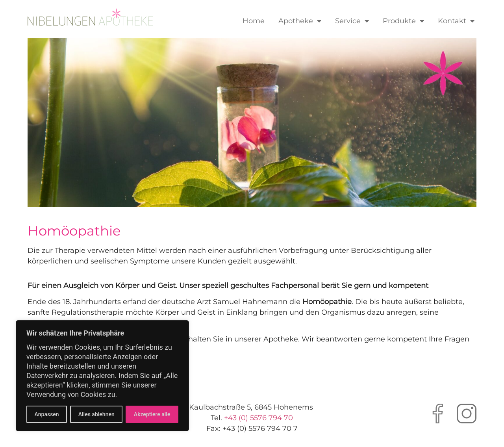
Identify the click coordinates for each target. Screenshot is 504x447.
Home (254, 21)
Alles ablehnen (96, 414)
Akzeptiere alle (152, 414)
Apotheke (300, 21)
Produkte (403, 21)
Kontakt (456, 21)
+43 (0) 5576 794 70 (258, 418)
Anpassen (47, 414)
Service (352, 21)
